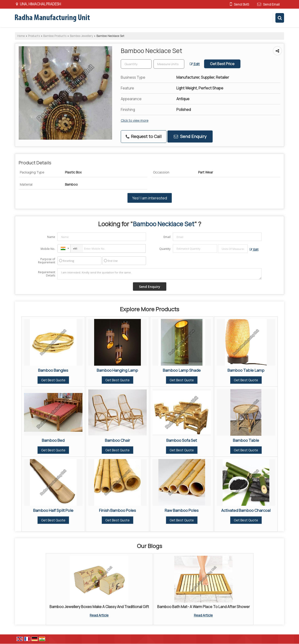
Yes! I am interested (150, 198)
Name (51, 237)
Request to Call (144, 136)
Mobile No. (48, 249)
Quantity (165, 249)
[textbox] (169, 64)
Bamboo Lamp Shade (182, 370)
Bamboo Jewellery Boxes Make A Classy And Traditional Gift (99, 607)
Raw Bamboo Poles (182, 510)
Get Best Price (222, 64)
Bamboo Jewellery (82, 36)
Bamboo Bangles (53, 370)
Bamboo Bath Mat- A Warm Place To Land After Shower (203, 607)
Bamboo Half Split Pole (53, 510)
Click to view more (135, 120)
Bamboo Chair (117, 440)
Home (21, 36)
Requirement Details (47, 274)
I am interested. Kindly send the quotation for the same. (160, 274)
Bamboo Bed (53, 440)
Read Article (99, 615)
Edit (195, 64)
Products (34, 36)
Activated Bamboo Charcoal (246, 510)
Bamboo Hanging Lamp (117, 370)
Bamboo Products (55, 36)
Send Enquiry (190, 136)
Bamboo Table (246, 440)
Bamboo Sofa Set (182, 440)
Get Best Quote (53, 380)
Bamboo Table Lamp (246, 370)
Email (167, 237)
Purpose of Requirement (47, 261)
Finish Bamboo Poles (117, 510)
